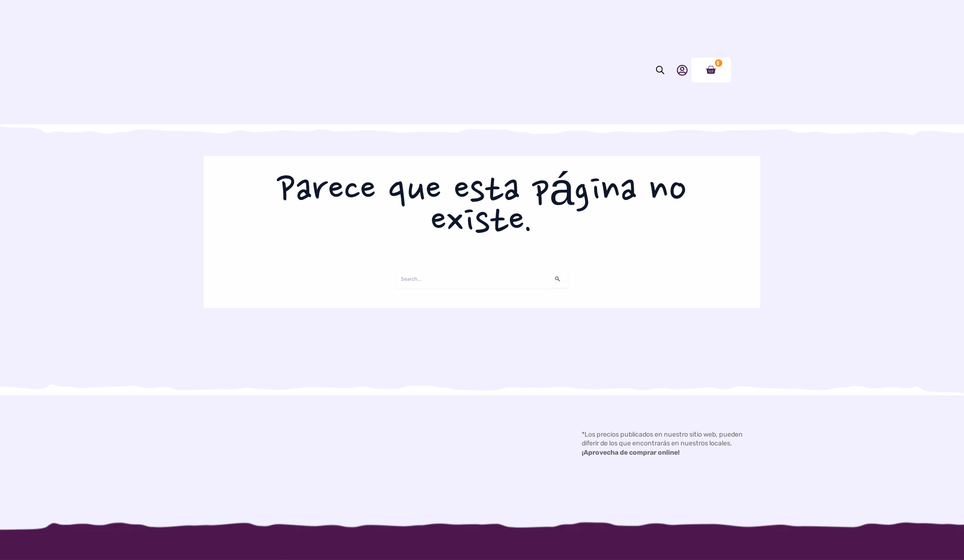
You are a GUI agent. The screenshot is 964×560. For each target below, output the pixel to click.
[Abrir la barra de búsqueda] (660, 98)
